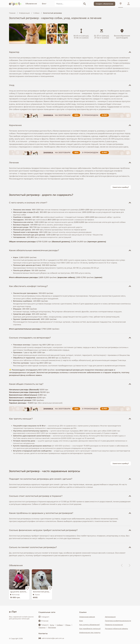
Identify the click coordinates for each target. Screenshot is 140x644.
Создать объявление (104, 4)
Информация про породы (90, 633)
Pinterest (43, 621)
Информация (24, 13)
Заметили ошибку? (121, 187)
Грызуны (42, 627)
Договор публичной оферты (116, 629)
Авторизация (110, 617)
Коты (52, 625)
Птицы (68, 625)
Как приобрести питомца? (90, 629)
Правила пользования (114, 625)
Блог (81, 621)
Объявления (16, 565)
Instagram (44, 617)
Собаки (36, 13)
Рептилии (52, 627)
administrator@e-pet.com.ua (51, 638)
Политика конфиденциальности (118, 621)
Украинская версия (87, 617)
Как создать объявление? (90, 625)
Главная (12, 13)
